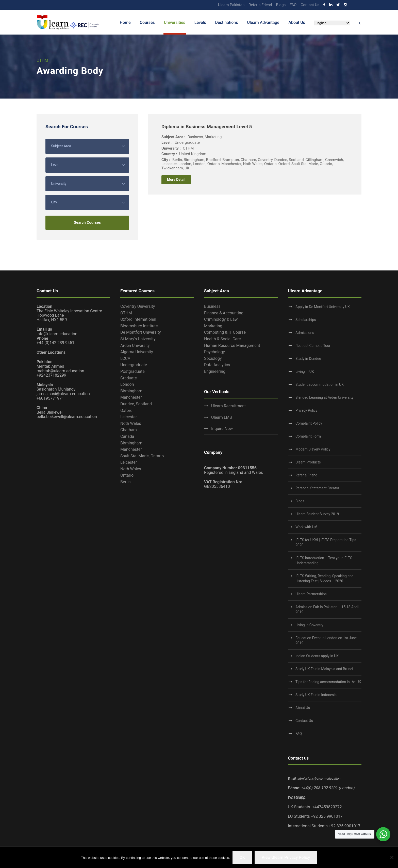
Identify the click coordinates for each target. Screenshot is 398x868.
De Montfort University (140, 332)
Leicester (129, 417)
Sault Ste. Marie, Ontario (142, 456)
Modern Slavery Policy (313, 449)
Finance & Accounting (224, 313)
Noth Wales (131, 423)
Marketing (213, 326)
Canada (127, 436)
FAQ (293, 5)
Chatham (129, 430)
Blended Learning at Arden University (324, 397)
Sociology (213, 358)
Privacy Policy (306, 410)
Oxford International (138, 319)
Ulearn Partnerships (311, 594)
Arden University (135, 345)
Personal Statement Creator (317, 488)
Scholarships (306, 320)
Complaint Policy (309, 423)
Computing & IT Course (225, 332)
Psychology (214, 352)
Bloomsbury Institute (139, 326)
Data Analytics (217, 365)
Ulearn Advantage (263, 22)
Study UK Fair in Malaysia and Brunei (324, 669)
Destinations (227, 22)
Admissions (305, 333)
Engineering (215, 371)
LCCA (125, 358)
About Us (297, 22)
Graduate (129, 378)
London (127, 384)
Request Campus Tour (313, 346)
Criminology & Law (221, 319)
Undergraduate (134, 365)
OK (242, 857)
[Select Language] (332, 23)
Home (125, 22)
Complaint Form (308, 436)
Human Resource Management (232, 345)
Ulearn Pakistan (231, 5)
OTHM (126, 313)
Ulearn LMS (222, 417)
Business (212, 306)
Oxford (126, 411)
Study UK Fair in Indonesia (316, 695)
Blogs (281, 5)
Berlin (126, 482)
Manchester (131, 397)
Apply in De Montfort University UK (323, 307)
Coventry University (138, 306)
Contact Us (310, 5)
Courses (147, 22)
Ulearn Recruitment (228, 406)
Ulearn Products (308, 462)
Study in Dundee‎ (308, 359)
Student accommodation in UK (320, 384)
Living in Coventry (309, 625)
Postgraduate (132, 371)
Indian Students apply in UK (317, 656)
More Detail (176, 180)
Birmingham (131, 391)
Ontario (127, 475)
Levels (200, 22)
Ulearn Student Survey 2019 (317, 514)
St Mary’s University (138, 339)
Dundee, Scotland (136, 404)
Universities (175, 22)
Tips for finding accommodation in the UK (328, 682)
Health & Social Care (222, 339)
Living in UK (305, 372)
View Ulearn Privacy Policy (286, 857)
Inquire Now (222, 429)
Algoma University (137, 352)
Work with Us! (306, 527)
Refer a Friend (260, 5)
